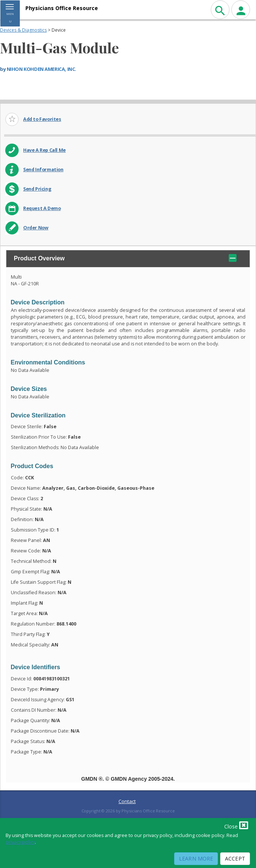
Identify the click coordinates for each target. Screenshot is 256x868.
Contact (127, 801)
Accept (235, 858)
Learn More (196, 858)
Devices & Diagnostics (23, 30)
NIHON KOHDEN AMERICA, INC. (41, 69)
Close (236, 825)
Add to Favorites (42, 119)
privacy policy (20, 842)
